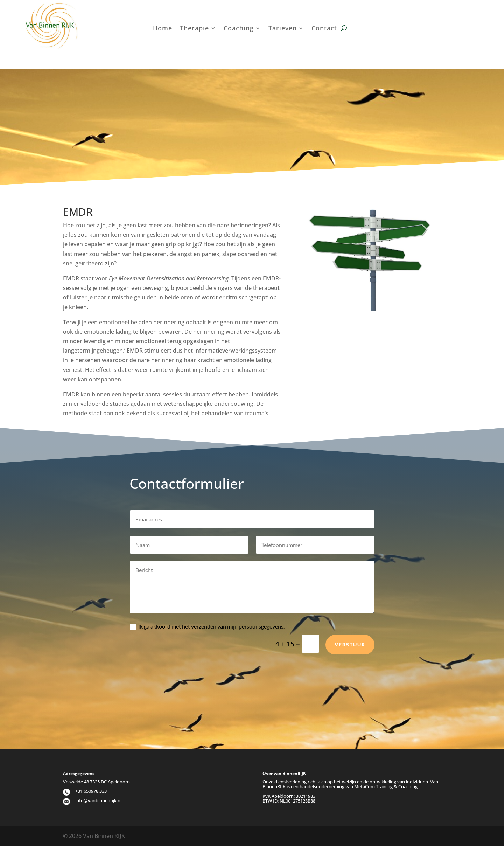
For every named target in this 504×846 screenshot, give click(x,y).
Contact (324, 29)
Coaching (239, 29)
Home (163, 29)
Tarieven (283, 29)
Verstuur (350, 662)
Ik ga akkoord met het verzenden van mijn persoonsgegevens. (207, 644)
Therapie (194, 29)
